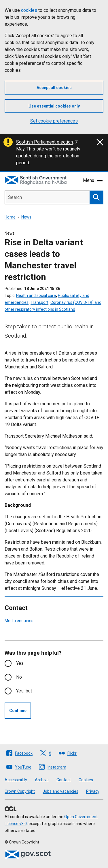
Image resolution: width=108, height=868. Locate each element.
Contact (64, 780)
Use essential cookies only (54, 106)
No (19, 677)
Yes (20, 663)
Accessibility (16, 780)
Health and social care (36, 295)
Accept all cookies (54, 88)
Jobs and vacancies (60, 791)
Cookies (86, 780)
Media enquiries (19, 621)
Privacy (93, 791)
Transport (39, 302)
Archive (42, 780)
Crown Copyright (20, 791)
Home (10, 217)
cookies (29, 10)
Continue (18, 711)
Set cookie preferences (54, 121)
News (26, 217)
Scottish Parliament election (44, 142)
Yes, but (24, 691)
